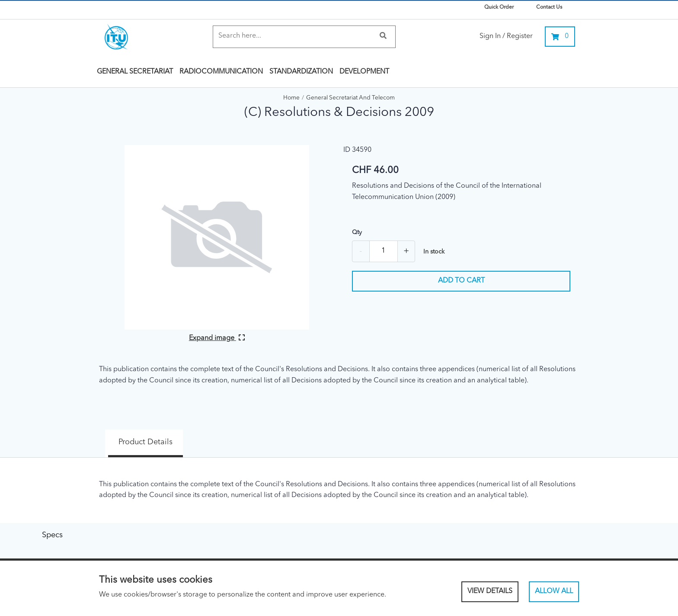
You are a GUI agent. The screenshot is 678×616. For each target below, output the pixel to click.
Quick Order (499, 7)
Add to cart (461, 281)
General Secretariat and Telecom (350, 98)
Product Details (134, 436)
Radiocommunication (221, 72)
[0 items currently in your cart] (560, 37)
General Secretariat (135, 72)
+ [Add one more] (406, 251)
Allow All (554, 591)
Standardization (301, 72)
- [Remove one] (361, 251)
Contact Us (549, 7)
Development (364, 72)
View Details (490, 591)
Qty (357, 232)
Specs (212, 436)
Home (291, 98)
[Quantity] (384, 251)
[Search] (296, 36)
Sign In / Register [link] (506, 36)
